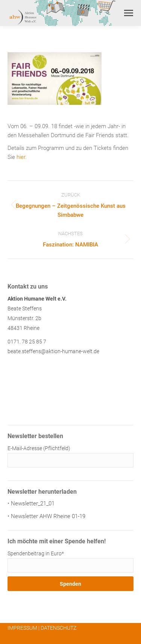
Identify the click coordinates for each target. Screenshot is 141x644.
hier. (22, 157)
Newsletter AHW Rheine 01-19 (48, 516)
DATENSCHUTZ (58, 628)
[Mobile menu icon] (129, 13)
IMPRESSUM (22, 628)
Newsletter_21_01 (33, 503)
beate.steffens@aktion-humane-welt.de (53, 351)
